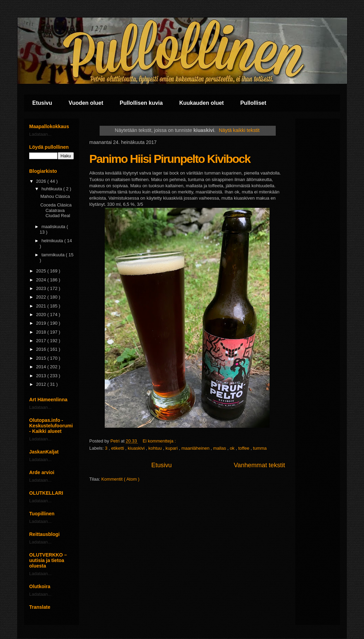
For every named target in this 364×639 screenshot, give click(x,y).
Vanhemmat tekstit (259, 465)
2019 (42, 323)
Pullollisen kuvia (141, 103)
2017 (42, 341)
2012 (42, 384)
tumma (260, 448)
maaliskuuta (54, 227)
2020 (42, 315)
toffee (244, 448)
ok (233, 448)
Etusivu (42, 103)
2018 (42, 332)
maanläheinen (196, 448)
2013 (42, 376)
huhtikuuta (53, 189)
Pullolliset (253, 103)
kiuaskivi (137, 448)
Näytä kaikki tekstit (239, 130)
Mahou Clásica (55, 196)
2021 (42, 306)
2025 (42, 271)
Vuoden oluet (86, 103)
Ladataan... (40, 134)
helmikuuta (53, 241)
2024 (42, 280)
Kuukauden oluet (202, 103)
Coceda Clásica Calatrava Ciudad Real (56, 210)
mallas (220, 448)
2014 (42, 367)
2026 (42, 181)
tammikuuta (54, 255)
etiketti (118, 448)
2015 (42, 358)
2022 (42, 297)
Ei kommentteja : (160, 441)
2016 (42, 349)
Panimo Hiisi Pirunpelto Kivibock (170, 159)
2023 (42, 288)
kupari (172, 448)
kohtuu (156, 448)
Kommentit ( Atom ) (120, 479)
